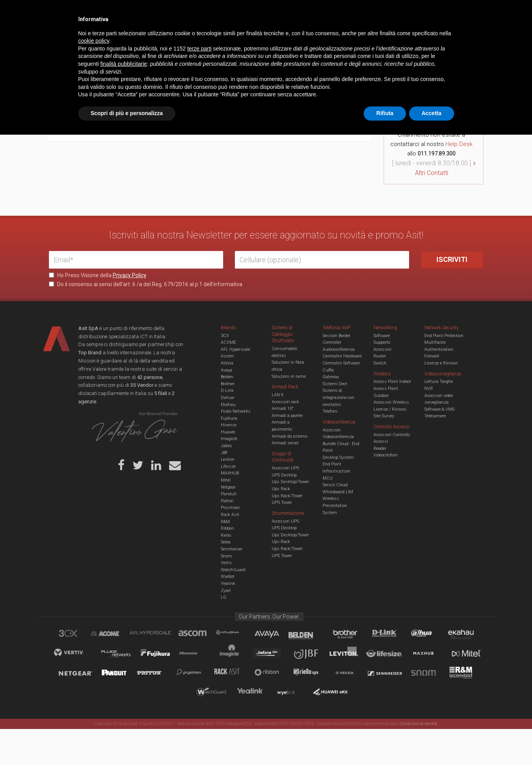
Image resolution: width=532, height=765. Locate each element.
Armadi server (285, 443)
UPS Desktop (284, 475)
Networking (228, 37)
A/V (293, 37)
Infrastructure (336, 471)
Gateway (331, 377)
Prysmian (230, 508)
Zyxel (226, 591)
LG (224, 597)
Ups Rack (281, 489)
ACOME (228, 342)
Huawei (228, 432)
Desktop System (338, 457)
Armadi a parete (287, 416)
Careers (228, 12)
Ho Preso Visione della (98, 275)
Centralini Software (341, 363)
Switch (380, 363)
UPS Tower (282, 502)
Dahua (227, 398)
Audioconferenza (339, 349)
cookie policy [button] (94, 671)
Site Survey (384, 416)
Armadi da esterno (289, 436)
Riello (226, 535)
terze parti (199, 679)
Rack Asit (230, 515)
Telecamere (435, 416)
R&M (225, 522)
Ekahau (228, 405)
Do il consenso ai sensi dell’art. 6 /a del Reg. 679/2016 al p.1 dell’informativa (146, 284)
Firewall (432, 356)
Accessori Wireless (391, 402)
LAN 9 (278, 395)
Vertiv (226, 563)
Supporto (382, 342)
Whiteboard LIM (338, 492)
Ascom (227, 356)
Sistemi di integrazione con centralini (338, 397)
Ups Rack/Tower (287, 496)
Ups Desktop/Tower (290, 482)
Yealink (228, 584)
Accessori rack (285, 402)
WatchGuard (233, 570)
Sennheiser (232, 549)
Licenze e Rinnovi (441, 363)
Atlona (227, 363)
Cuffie (328, 370)
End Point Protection (444, 336)
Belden (227, 377)
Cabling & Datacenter (141, 37)
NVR (429, 389)
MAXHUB (230, 473)
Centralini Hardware (342, 356)
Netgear (228, 487)
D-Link (227, 391)
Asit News (260, 12)
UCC (191, 37)
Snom (226, 556)
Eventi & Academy (188, 12)
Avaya (226, 370)
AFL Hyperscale (235, 349)
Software (382, 336)
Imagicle (229, 439)
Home (55, 62)
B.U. (289, 12)
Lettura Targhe (439, 382)
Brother (228, 384)
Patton (227, 501)
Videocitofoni (386, 455)
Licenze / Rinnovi (390, 409)
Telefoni (330, 411)
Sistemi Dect (335, 384)
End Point (332, 464)
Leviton (228, 459)
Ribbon (227, 528)
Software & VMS (439, 409)
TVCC (266, 37)
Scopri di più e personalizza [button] (127, 743)
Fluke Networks (236, 411)
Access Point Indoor (392, 382)
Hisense (229, 425)
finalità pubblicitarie (124, 694)
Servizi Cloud (335, 485)
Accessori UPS (285, 468)
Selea (226, 542)
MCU (328, 478)
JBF (224, 453)
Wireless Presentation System (335, 505)
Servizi (148, 12)
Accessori (382, 349)
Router (380, 356)
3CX (225, 336)
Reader (380, 448)
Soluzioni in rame (289, 376)
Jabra (226, 446)
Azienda (119, 12)
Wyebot (228, 576)
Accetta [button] (432, 743)
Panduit (229, 494)
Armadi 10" (283, 409)
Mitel (226, 480)
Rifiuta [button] (385, 743)
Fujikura (229, 418)
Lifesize (228, 466)
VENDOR (452, 37)
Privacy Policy (130, 275)
